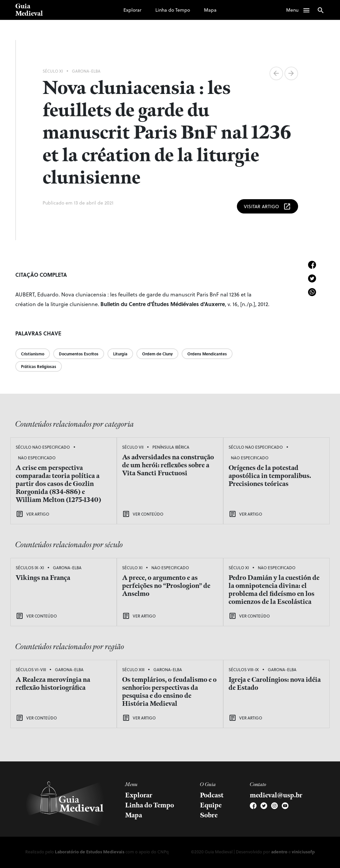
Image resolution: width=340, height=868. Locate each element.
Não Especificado (37, 458)
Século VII (133, 447)
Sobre (209, 815)
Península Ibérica (171, 447)
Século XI (53, 71)
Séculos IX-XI (30, 568)
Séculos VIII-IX (244, 669)
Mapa (210, 10)
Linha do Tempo (173, 10)
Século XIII (133, 669)
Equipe (211, 805)
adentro (279, 852)
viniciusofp (303, 852)
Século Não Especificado (43, 447)
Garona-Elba (86, 71)
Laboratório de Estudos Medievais (90, 852)
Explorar (132, 10)
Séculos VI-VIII (31, 669)
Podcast (212, 795)
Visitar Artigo (267, 207)
